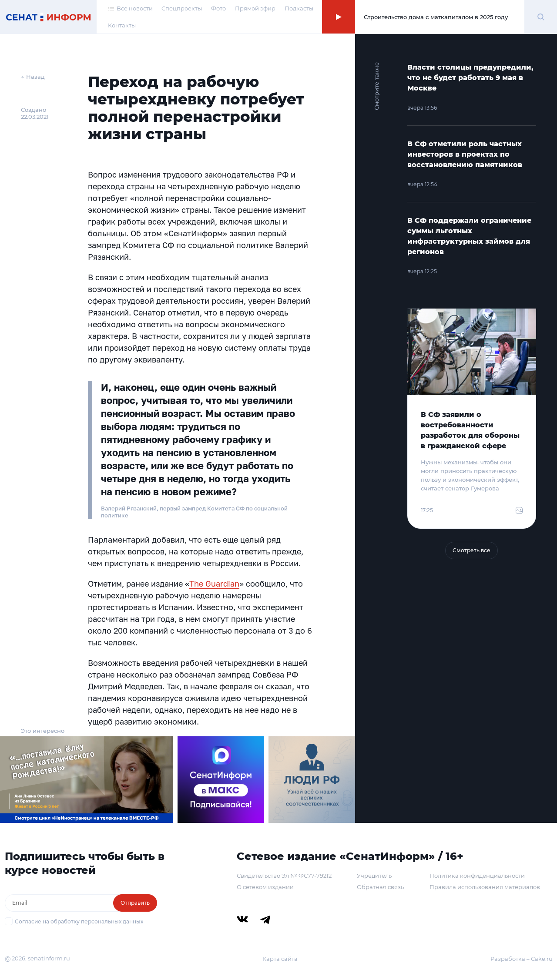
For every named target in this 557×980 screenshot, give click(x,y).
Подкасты (299, 8)
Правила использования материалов (485, 887)
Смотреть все (471, 550)
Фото (218, 8)
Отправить (135, 903)
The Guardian (214, 584)
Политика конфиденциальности (477, 876)
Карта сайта (280, 959)
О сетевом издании (265, 887)
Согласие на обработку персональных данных (79, 921)
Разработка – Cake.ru (522, 959)
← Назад (33, 77)
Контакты (122, 25)
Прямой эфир (255, 8)
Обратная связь (380, 887)
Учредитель (374, 876)
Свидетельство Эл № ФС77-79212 (284, 876)
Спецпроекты (182, 8)
